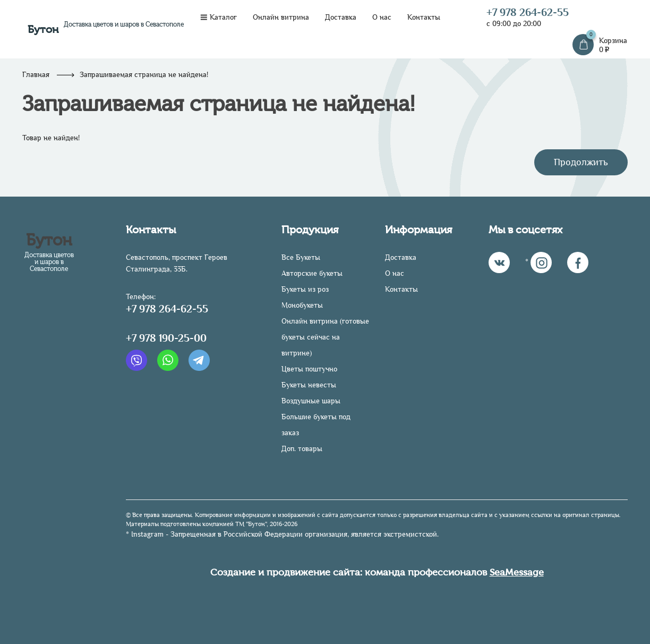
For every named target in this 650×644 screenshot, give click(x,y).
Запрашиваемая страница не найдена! (144, 75)
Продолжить (581, 162)
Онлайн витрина (281, 17)
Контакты (424, 17)
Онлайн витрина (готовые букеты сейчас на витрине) (325, 337)
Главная (36, 75)
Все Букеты (301, 257)
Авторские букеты (312, 273)
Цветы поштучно (309, 369)
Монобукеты (302, 305)
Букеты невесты (309, 385)
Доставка (341, 17)
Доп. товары (302, 449)
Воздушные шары (311, 401)
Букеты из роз (305, 289)
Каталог (219, 17)
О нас (382, 17)
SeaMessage (517, 572)
